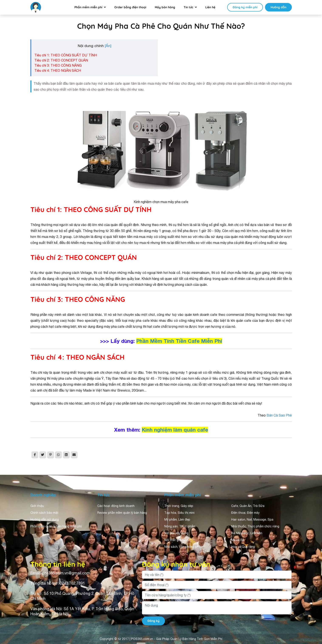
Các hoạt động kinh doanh (116, 506)
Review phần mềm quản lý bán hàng (122, 513)
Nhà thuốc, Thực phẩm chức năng (255, 526)
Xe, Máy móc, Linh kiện (247, 533)
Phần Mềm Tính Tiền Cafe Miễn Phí (179, 341)
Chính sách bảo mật (44, 513)
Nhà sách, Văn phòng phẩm (183, 547)
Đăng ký (153, 621)
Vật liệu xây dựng (176, 533)
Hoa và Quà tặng (243, 547)
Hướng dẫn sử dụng (45, 519)
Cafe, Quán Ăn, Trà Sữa (248, 506)
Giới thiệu (37, 506)
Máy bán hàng (165, 7)
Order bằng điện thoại (130, 7)
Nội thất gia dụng (176, 540)
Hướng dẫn (278, 7)
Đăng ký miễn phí (245, 7)
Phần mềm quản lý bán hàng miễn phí (56, 526)
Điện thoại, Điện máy (245, 513)
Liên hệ (210, 7)
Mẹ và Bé (238, 540)
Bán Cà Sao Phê (279, 415)
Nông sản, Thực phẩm (180, 526)
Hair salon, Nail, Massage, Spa (252, 519)
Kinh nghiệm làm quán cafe (175, 430)
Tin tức (188, 7)
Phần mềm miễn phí (88, 7)
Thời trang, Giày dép (179, 506)
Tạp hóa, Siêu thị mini (179, 513)
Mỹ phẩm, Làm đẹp (177, 519)
